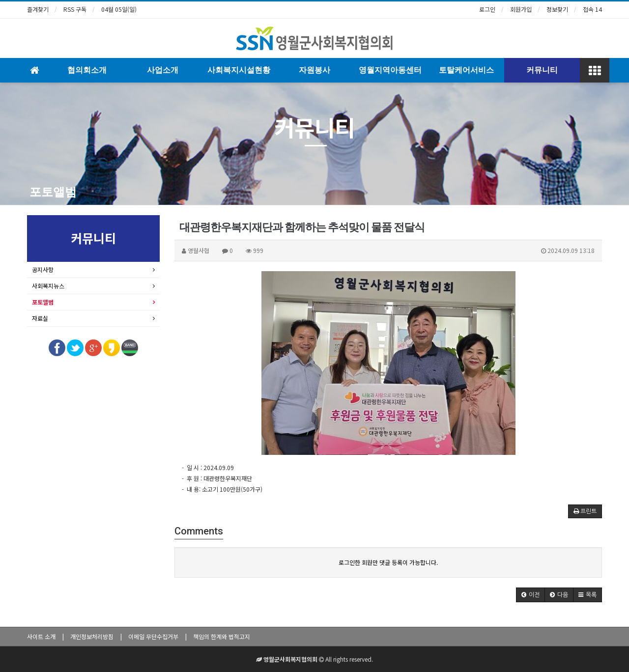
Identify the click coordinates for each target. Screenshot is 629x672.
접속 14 (592, 9)
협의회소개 (87, 70)
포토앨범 (53, 192)
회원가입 (521, 9)
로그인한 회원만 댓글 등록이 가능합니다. (388, 562)
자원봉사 (314, 70)
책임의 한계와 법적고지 (222, 636)
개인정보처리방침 (92, 636)
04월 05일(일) (119, 9)
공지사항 (43, 269)
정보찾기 (557, 9)
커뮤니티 (542, 70)
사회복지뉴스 (48, 286)
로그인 (487, 9)
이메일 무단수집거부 (153, 636)
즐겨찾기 (38, 9)
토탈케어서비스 (466, 70)
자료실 (40, 318)
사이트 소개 (41, 636)
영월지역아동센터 (390, 70)
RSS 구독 (75, 9)
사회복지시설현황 (239, 70)
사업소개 (163, 70)
